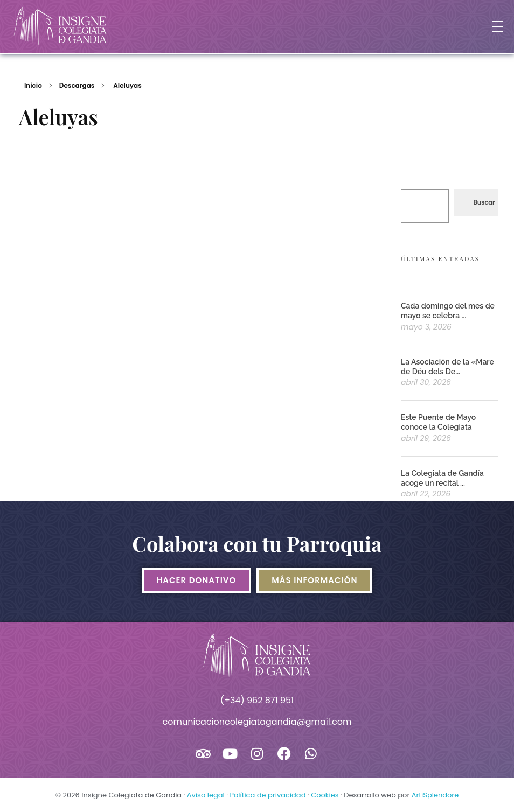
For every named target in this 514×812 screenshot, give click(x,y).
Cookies (325, 795)
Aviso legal (206, 795)
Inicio (33, 85)
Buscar (484, 202)
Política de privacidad (268, 795)
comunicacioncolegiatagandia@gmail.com (257, 722)
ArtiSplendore (435, 795)
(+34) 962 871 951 (257, 700)
